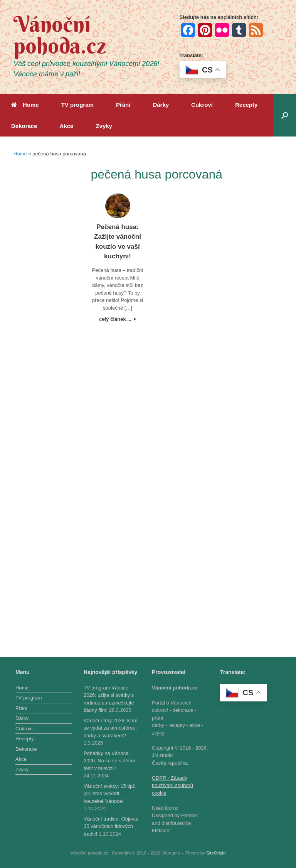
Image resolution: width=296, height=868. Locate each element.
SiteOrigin (216, 853)
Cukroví (202, 105)
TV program (77, 105)
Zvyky (104, 126)
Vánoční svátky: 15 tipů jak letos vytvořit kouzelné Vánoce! (109, 794)
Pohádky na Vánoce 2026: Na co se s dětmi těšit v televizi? (109, 761)
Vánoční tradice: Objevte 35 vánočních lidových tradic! (111, 826)
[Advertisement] (45, 281)
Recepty (246, 105)
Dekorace (24, 126)
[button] (285, 115)
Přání (123, 105)
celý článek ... (117, 319)
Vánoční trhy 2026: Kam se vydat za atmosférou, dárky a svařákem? (110, 728)
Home (25, 105)
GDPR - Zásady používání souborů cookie (172, 785)
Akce (67, 126)
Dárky (161, 105)
